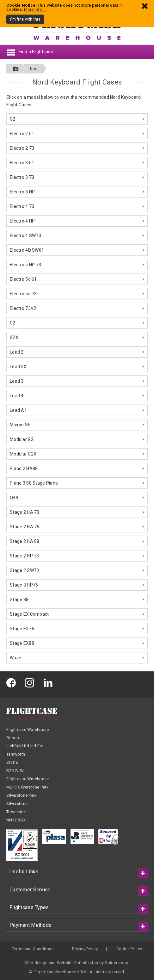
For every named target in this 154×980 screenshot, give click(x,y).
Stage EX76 (22, 629)
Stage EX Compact (29, 614)
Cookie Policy (129, 949)
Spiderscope (117, 963)
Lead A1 (18, 410)
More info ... (35, 9)
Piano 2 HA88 (24, 468)
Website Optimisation (78, 963)
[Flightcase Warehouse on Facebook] (13, 682)
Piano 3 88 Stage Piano (34, 483)
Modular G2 (22, 439)
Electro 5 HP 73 (25, 265)
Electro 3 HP (22, 192)
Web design (36, 963)
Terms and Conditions (33, 949)
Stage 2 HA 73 (25, 512)
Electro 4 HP (22, 221)
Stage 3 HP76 (24, 585)
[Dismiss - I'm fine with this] (145, 6)
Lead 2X (18, 367)
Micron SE (20, 425)
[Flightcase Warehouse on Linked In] (50, 682)
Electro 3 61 (22, 163)
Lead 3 (17, 381)
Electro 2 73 (22, 148)
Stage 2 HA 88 (25, 541)
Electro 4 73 (22, 206)
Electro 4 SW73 (25, 236)
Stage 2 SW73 (24, 570)
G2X (14, 337)
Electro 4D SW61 (27, 250)
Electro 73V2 (23, 308)
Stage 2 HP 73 (25, 556)
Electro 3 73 (22, 177)
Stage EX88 (22, 643)
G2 (13, 323)
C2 (13, 119)
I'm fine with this (25, 19)
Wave (15, 658)
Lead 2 (17, 352)
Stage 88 (19, 600)
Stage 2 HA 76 (25, 527)
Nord (34, 69)
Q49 (14, 498)
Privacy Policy (85, 949)
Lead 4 (17, 396)
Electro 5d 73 (23, 294)
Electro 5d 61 (23, 279)
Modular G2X (23, 454)
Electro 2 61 (22, 134)
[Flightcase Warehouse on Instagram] (31, 682)
